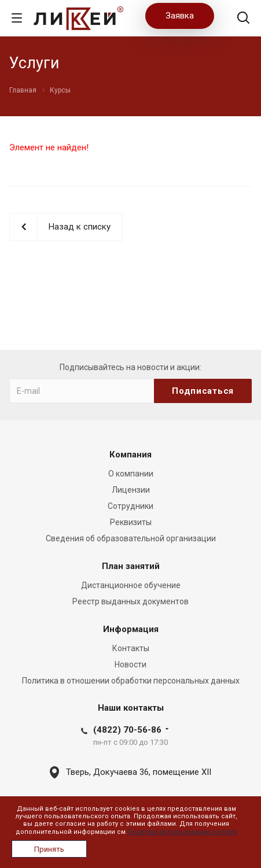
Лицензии (131, 490)
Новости (130, 664)
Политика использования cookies (182, 832)
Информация (131, 629)
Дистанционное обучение (131, 585)
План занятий (131, 566)
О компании (131, 474)
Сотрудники (130, 506)
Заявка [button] (180, 16)
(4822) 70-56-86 (127, 730)
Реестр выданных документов (130, 601)
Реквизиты (131, 522)
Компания (130, 455)
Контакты (131, 648)
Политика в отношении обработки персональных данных (131, 681)
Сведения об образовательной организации (131, 538)
